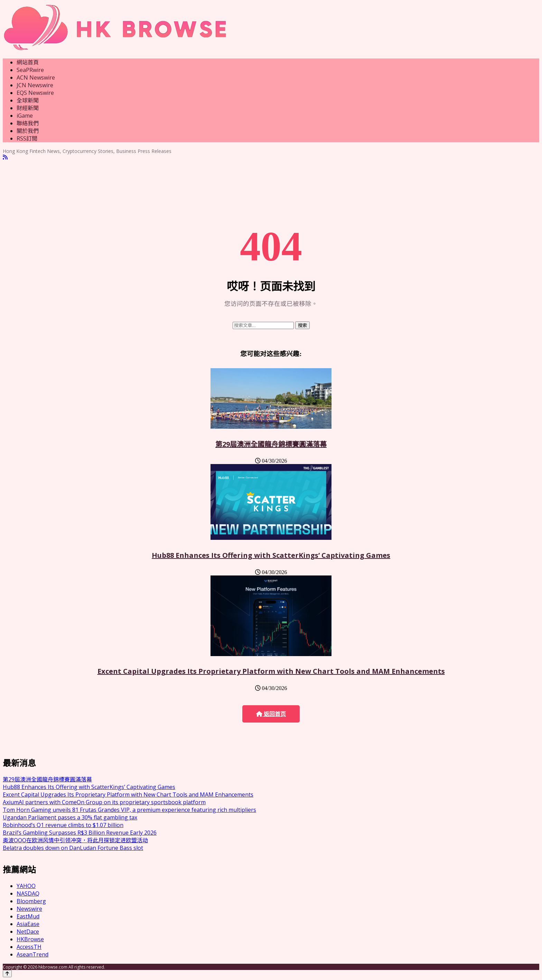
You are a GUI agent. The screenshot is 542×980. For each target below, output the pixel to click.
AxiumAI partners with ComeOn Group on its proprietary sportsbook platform (104, 802)
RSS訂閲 (27, 138)
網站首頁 (28, 62)
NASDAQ (28, 893)
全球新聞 (28, 100)
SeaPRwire (30, 70)
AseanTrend (32, 954)
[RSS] (5, 157)
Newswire (29, 909)
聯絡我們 (28, 123)
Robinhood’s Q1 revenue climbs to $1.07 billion (63, 825)
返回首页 (271, 714)
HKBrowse (30, 939)
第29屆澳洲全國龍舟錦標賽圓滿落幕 (271, 444)
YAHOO (26, 886)
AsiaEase (28, 924)
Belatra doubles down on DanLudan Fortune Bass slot (73, 848)
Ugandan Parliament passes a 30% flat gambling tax (70, 817)
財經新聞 (28, 108)
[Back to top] (7, 974)
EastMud (28, 916)
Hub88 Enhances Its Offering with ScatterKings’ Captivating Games (271, 555)
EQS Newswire (35, 93)
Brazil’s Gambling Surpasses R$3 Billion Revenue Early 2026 (80, 833)
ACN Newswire (36, 78)
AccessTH (29, 947)
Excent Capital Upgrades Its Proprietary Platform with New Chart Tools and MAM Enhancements (271, 671)
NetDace (28, 932)
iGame (25, 116)
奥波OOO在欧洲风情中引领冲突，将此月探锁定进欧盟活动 (75, 840)
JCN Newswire (35, 85)
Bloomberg (31, 901)
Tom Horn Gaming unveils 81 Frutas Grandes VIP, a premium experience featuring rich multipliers (129, 810)
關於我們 (28, 131)
